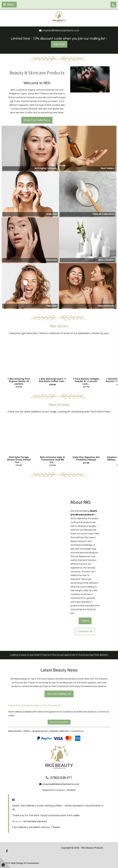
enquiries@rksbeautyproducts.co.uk (61, 784)
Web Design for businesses (25, 863)
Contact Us (85, 631)
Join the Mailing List (59, 694)
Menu (9, 4)
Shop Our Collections (37, 120)
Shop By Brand (40, 731)
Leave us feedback (59, 722)
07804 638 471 (61, 778)
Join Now (59, 44)
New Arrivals (15, 731)
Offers (85, 621)
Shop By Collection (59, 731)
